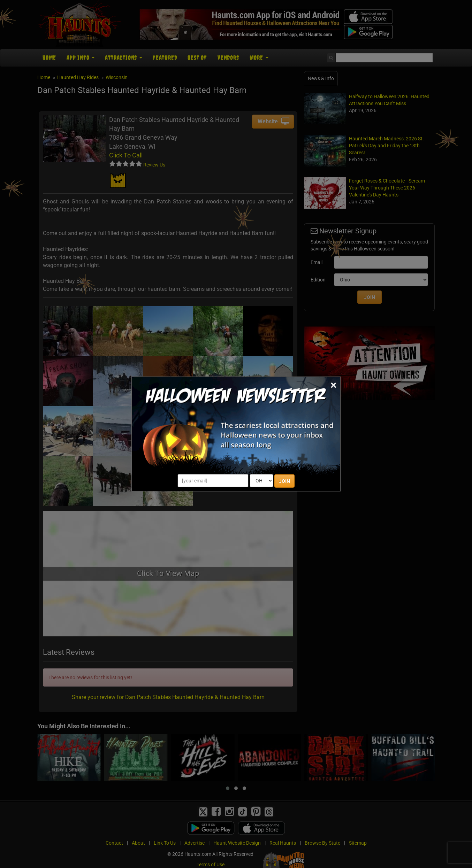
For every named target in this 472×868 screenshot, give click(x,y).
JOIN (284, 481)
